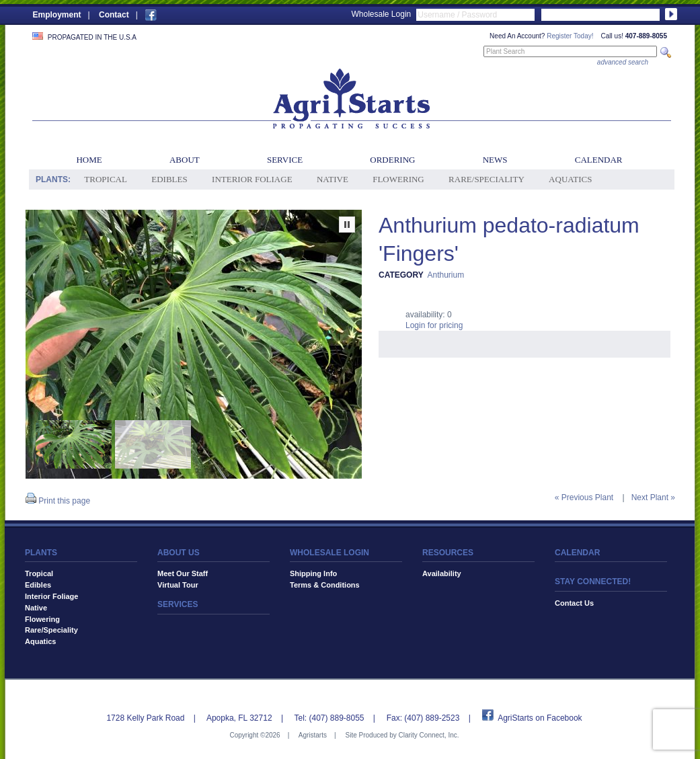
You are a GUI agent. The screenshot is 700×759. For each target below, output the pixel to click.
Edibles (169, 179)
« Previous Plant (584, 497)
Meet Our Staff (183, 573)
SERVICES (178, 604)
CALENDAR (577, 553)
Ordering (392, 160)
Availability (442, 573)
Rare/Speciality (487, 179)
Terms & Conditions (325, 585)
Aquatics (570, 179)
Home (89, 160)
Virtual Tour (178, 585)
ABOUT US (179, 553)
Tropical (106, 179)
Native (333, 179)
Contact (114, 15)
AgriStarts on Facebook (540, 718)
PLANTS (41, 553)
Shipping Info (313, 573)
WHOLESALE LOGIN (329, 553)
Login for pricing (434, 325)
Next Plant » (653, 497)
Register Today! (570, 36)
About (185, 160)
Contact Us (574, 603)
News (495, 160)
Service (285, 160)
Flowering (398, 179)
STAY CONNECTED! (593, 582)
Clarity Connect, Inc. (428, 735)
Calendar (599, 160)
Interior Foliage (252, 179)
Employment (57, 15)
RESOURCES (448, 553)
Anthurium (445, 275)
